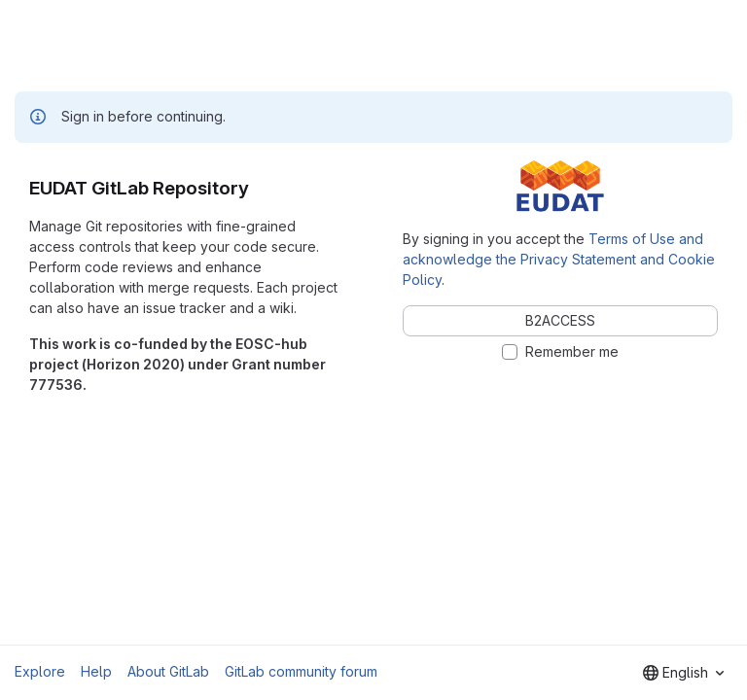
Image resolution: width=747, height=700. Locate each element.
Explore (40, 671)
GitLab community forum (301, 671)
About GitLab (168, 671)
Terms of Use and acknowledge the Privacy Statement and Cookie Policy (559, 259)
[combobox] (683, 673)
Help (96, 671)
